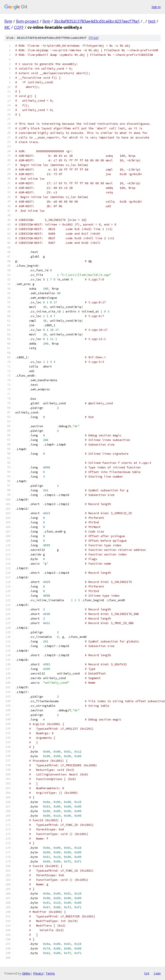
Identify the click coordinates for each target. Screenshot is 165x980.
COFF (19, 27)
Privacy (38, 973)
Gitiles (26, 973)
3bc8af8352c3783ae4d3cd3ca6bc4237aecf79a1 (97, 21)
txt (147, 973)
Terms (50, 973)
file (94, 38)
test (152, 21)
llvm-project (27, 21)
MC (7, 27)
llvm (8, 21)
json (157, 973)
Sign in (156, 7)
